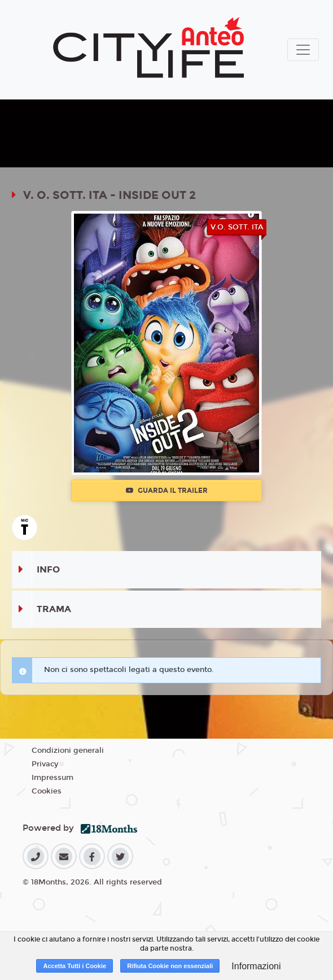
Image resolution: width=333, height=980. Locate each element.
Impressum (52, 778)
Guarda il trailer (167, 491)
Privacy (45, 764)
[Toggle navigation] (303, 50)
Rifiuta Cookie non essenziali (170, 966)
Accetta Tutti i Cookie (75, 966)
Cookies (47, 791)
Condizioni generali (68, 751)
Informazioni (256, 966)
